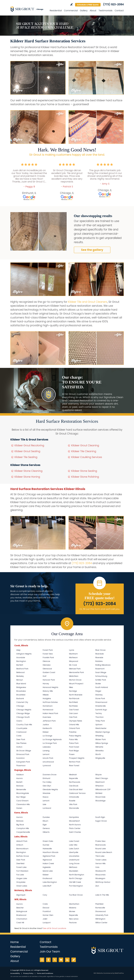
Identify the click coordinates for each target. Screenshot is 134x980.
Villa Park (73, 804)
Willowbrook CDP (103, 789)
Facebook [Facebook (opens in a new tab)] (48, 960)
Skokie (98, 684)
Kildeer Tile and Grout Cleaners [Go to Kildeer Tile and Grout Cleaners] (88, 302)
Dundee (46, 817)
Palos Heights (75, 736)
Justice (46, 725)
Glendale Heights (50, 789)
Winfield (99, 793)
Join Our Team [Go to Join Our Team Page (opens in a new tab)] (50, 952)
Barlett (19, 782)
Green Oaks (48, 841)
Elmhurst (46, 778)
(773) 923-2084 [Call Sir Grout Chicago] (113, 4)
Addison (20, 775)
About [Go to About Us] (93, 11)
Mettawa (73, 867)
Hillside (46, 695)
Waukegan (100, 878)
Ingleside (47, 867)
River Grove (100, 650)
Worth (98, 754)
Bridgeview (21, 687)
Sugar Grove (101, 821)
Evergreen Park (23, 762)
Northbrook (74, 698)
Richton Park (75, 762)
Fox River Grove (76, 895)
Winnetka (99, 751)
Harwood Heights (50, 687)
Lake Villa (73, 845)
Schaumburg (101, 676)
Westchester (101, 728)
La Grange (47, 736)
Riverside (99, 657)
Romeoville (100, 908)
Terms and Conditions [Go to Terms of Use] (45, 973)
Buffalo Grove (23, 856)
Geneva (46, 828)
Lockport (47, 923)
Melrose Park (75, 669)
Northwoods (75, 782)
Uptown (99, 725)
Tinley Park (100, 721)
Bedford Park (22, 669)
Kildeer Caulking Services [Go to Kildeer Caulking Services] (87, 457)
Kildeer (46, 732)
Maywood (74, 661)
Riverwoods (101, 845)
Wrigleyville (100, 758)
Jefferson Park (49, 721)
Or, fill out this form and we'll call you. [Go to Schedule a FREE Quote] (100, 609)
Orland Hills (74, 725)
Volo (97, 867)
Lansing (46, 751)
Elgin (45, 825)
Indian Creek (48, 863)
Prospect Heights (77, 758)
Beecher (20, 908)
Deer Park (21, 739)
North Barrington (77, 875)
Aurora (19, 778)
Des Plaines (21, 743)
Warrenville (74, 808)
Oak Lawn (73, 713)
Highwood (47, 860)
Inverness (47, 717)
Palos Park (74, 743)
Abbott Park (22, 841)
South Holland (102, 687)
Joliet (45, 919)
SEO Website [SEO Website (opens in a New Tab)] (98, 973)
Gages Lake (22, 878)
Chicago (20, 706)
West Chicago (102, 778)
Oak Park (73, 717)
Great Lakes (22, 886)
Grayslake (21, 882)
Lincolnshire (74, 856)
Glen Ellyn (47, 786)
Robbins (99, 661)
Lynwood (47, 766)
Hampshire (74, 817)
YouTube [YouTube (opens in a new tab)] (61, 960)
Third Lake (100, 856)
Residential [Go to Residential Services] (56, 11)
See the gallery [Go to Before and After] (92, 250)
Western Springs (103, 732)
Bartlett (20, 665)
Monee (72, 911)
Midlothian (74, 676)
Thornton (99, 717)
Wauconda (100, 875)
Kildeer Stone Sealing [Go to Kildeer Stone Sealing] (84, 471)
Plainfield (99, 904)
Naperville (73, 778)
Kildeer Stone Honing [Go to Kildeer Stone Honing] (27, 477)
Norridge (73, 691)
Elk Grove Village (24, 751)
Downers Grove (50, 775)
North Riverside (76, 695)
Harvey (46, 684)
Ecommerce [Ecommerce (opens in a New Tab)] (108, 973)
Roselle (72, 801)
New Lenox (74, 919)
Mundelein (74, 871)
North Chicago (76, 878)
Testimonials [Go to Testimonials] (105, 11)
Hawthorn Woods (50, 852)
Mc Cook (73, 665)
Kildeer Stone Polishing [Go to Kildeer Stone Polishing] (85, 477)
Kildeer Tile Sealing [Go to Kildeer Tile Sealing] (26, 457)
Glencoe (46, 661)
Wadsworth (101, 871)
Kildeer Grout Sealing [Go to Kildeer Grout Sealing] (27, 451)
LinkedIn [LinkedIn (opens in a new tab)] (67, 960)
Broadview (21, 691)
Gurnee (46, 845)
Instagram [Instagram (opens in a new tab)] (42, 960)
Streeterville (101, 706)
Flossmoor (21, 766)
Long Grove (74, 863)
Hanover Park (49, 680)
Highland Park (49, 856)
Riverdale (100, 654)
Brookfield (21, 695)
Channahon (22, 919)
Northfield (73, 702)
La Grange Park (50, 743)
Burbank (20, 698)
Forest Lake (21, 867)
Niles (71, 687)
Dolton (19, 747)
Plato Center (75, 828)
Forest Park (48, 650)
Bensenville (21, 789)
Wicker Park (101, 739)
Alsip (18, 650)
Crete (19, 736)
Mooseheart (74, 821)
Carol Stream (22, 801)
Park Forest (74, 747)
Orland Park (74, 728)
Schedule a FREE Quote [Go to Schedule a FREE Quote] (88, 5)
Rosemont (100, 669)
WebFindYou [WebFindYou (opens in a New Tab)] (119, 973)
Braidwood (21, 915)
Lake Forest (74, 841)
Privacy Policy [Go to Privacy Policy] (28, 973)
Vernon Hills (100, 863)
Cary (45, 895)
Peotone (73, 923)
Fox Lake (20, 875)
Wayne (98, 775)
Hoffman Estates (50, 702)
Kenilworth (47, 728)
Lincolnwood (48, 762)
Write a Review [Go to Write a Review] (71, 4)
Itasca (46, 797)
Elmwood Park (23, 754)
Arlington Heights (24, 654)
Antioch (20, 845)
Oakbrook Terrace (77, 793)
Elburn (45, 821)
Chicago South (23, 717)
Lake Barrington (50, 882)
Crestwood (21, 732)
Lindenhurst (74, 860)
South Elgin (100, 817)
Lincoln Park (48, 758)
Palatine (73, 732)
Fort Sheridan (22, 871)
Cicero (19, 721)
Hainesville (47, 849)
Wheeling (99, 736)
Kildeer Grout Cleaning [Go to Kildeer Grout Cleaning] (85, 445)
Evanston (20, 758)
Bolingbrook (22, 911)
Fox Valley (47, 782)
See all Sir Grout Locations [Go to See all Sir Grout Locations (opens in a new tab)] (55, 928)
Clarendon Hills (23, 804)
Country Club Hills (24, 725)
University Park (102, 915)
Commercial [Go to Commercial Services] (71, 11)
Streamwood (101, 702)
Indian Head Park (50, 713)
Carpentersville (23, 832)
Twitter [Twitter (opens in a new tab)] (55, 960)
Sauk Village (101, 672)
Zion (97, 886)
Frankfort (47, 911)
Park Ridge (74, 751)
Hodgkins (47, 698)
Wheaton (99, 786)
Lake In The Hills (102, 895)
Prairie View (100, 841)
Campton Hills (23, 828)
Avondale (21, 657)
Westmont (100, 782)
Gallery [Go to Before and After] (84, 11)
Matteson (73, 657)
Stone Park (100, 698)
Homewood (48, 710)
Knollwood (47, 878)
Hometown (48, 706)
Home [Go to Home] (15, 942)
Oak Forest (74, 710)
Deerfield (20, 863)
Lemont (46, 754)
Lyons (72, 650)
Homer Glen (48, 915)
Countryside (22, 728)
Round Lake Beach (104, 852)
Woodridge (100, 801)
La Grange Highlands (52, 739)
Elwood (46, 908)
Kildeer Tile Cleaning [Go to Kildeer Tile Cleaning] (84, 451)
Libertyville (74, 852)
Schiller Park (101, 680)
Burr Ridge (21, 797)
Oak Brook (74, 786)
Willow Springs (102, 743)
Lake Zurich (74, 849)
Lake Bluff (47, 886)
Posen (72, 754)
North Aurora (75, 825)
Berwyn (20, 680)
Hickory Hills (48, 691)
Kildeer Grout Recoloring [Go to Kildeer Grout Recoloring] (29, 445)
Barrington (21, 661)
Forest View (48, 654)
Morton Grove (75, 680)
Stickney (99, 695)
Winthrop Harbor (103, 882)
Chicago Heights (24, 710)
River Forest (74, 766)
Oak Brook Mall (76, 789)
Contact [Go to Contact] (119, 11)
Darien (19, 808)
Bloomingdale (23, 793)
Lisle (44, 804)
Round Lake (101, 849)
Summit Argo (101, 710)
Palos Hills (73, 739)
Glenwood (47, 669)
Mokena (73, 908)
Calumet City (22, 702)
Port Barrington (76, 886)
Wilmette (99, 747)
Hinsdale (46, 793)
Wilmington (100, 919)
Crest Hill (20, 923)
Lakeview (47, 747)
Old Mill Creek (75, 882)
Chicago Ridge (23, 713)
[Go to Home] (28, 9)
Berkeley (20, 676)
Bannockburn (22, 849)
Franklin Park (48, 657)
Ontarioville (74, 797)
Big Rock (20, 825)
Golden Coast (49, 672)
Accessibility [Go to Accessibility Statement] (15, 973)
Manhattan (74, 904)
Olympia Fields (76, 721)
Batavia (20, 786)
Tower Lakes (101, 860)
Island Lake (48, 871)
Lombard (47, 808)
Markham (73, 654)
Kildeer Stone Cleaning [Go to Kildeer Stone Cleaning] (29, 471)
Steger (98, 691)
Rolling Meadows (103, 665)
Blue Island (21, 684)
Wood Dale (100, 797)
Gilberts (46, 832)
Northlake (73, 706)
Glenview (47, 665)
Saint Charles (75, 832)
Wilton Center (101, 923)
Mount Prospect (76, 684)
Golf (45, 676)
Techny (99, 713)
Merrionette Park (76, 672)
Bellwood (20, 672)
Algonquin (21, 895)
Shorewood (101, 911)
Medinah (73, 775)
